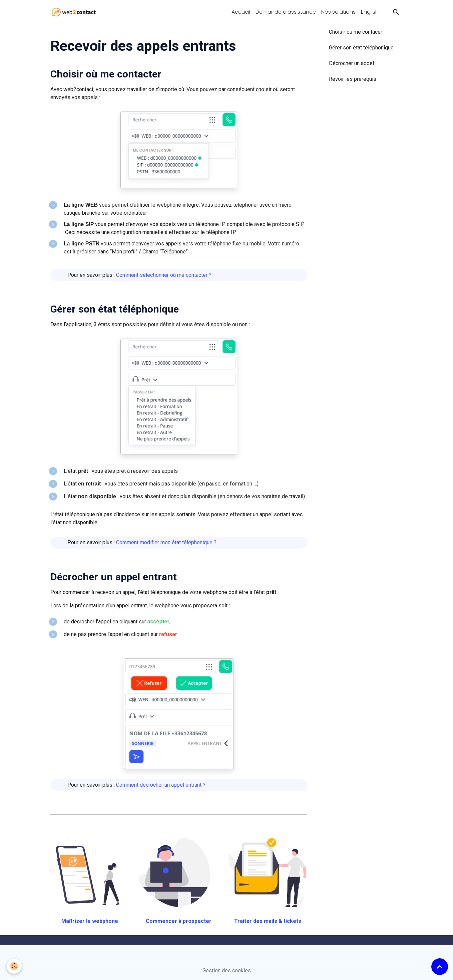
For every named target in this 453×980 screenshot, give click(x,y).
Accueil (241, 12)
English (370, 12)
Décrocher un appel (351, 63)
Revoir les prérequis (353, 79)
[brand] (75, 12)
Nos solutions (338, 12)
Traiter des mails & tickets (268, 921)
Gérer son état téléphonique (115, 309)
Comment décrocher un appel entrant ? (161, 785)
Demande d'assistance (286, 12)
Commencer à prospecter (179, 921)
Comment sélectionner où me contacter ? (164, 275)
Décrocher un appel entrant (114, 577)
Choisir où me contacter (106, 74)
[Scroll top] (440, 967)
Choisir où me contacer (356, 32)
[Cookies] (14, 966)
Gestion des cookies (227, 970)
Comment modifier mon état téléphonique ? (166, 542)
